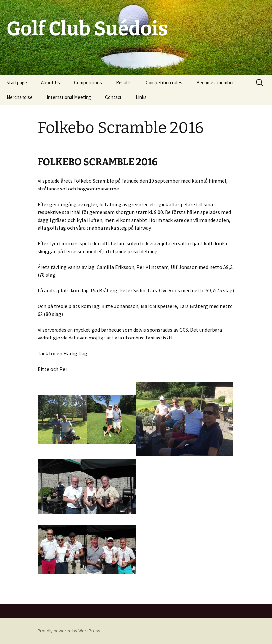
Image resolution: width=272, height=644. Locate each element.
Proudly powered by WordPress (69, 631)
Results (124, 83)
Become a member (215, 83)
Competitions (88, 83)
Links (141, 97)
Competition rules (164, 83)
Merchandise (20, 97)
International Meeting (69, 97)
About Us (51, 83)
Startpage (17, 83)
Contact (113, 97)
